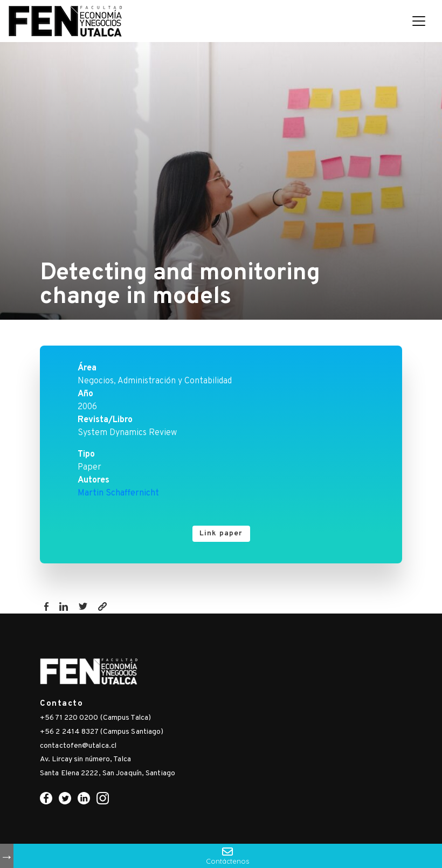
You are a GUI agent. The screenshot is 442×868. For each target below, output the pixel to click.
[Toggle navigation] (419, 21)
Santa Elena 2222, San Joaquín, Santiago (108, 773)
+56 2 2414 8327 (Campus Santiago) (102, 732)
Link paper (221, 533)
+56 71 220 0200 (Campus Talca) (95, 718)
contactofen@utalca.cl (78, 746)
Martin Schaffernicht (118, 493)
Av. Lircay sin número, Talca (85, 759)
